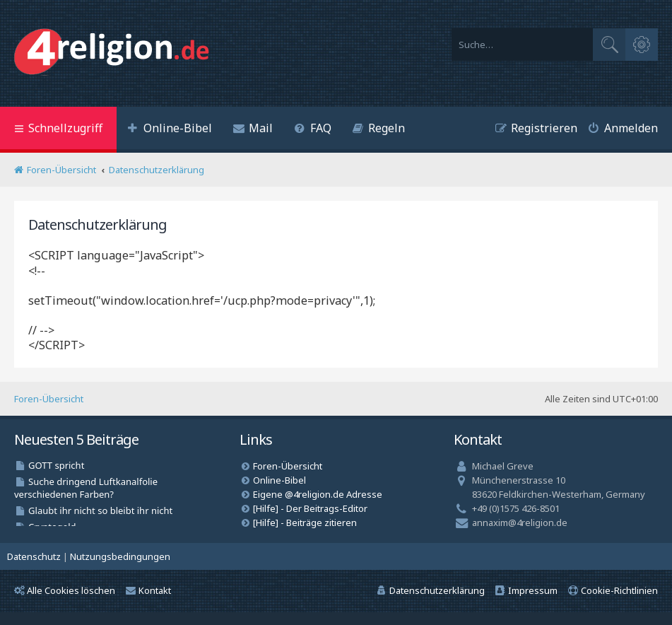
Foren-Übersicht (49, 399)
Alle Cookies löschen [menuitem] (65, 590)
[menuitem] (170, 130)
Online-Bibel (279, 480)
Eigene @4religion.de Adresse (318, 494)
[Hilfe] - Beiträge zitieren (305, 522)
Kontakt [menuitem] (148, 590)
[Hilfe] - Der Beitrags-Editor (310, 508)
